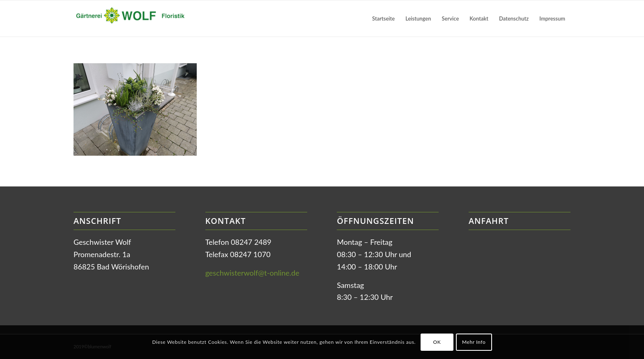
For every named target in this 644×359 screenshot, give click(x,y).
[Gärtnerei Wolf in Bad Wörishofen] (135, 18)
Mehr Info (474, 342)
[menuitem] (383, 18)
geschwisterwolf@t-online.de (252, 273)
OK (437, 342)
